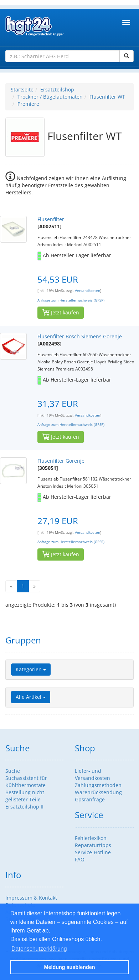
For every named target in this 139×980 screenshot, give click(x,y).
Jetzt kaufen (61, 312)
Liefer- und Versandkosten (92, 774)
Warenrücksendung (98, 792)
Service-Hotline (93, 852)
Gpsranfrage (90, 799)
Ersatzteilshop (57, 89)
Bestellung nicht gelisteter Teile (25, 796)
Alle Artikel (31, 697)
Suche (13, 771)
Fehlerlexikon (91, 838)
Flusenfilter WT (107, 97)
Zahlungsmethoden (98, 785)
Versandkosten (87, 291)
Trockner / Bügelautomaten (50, 97)
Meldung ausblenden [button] (69, 967)
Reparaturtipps (93, 845)
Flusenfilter (51, 219)
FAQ (80, 859)
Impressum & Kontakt (31, 898)
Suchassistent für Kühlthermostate (26, 782)
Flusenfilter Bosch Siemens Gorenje (80, 336)
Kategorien (31, 669)
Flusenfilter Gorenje (61, 461)
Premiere (28, 104)
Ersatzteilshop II (24, 807)
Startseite (22, 89)
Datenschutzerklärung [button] (39, 949)
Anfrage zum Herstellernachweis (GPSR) (71, 300)
